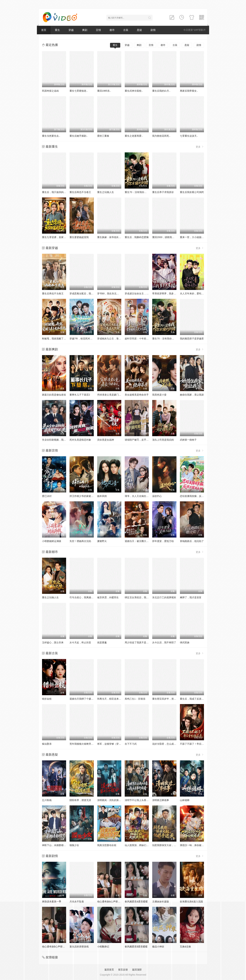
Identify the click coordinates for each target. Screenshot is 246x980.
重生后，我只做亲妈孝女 (55, 192)
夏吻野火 (102, 541)
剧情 (153, 30)
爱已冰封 (47, 496)
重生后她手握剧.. (79, 136)
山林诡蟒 (185, 800)
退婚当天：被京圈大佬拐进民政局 (143, 541)
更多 (200, 147)
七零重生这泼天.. (189, 136)
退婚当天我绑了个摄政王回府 (85, 699)
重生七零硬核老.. (79, 91)
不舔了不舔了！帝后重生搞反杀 (197, 744)
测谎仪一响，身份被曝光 (193, 845)
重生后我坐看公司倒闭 (192, 192)
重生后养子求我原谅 (163, 192)
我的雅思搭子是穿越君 (192, 339)
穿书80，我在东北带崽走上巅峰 (114, 294)
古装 (126, 30)
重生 (57, 30)
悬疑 (139, 30)
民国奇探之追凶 (50, 91)
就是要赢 (102, 642)
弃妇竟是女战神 (106, 440)
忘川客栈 (47, 800)
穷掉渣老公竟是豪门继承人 (112, 395)
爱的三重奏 (103, 136)
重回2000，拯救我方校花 (166, 237)
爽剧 (85, 30)
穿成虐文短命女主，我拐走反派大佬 (144, 294)
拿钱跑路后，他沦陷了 (192, 541)
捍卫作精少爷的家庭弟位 (83, 496)
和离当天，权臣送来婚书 (110, 699)
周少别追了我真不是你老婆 (139, 642)
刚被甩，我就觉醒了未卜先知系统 (60, 339)
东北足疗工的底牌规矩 (164, 597)
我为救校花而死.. (161, 136)
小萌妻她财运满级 (52, 541)
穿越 (71, 30)
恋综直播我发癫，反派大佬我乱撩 (198, 496)
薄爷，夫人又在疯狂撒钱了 (139, 496)
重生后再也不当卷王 (80, 192)
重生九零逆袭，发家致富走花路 (59, 237)
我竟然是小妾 (159, 395)
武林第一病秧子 (188, 440)
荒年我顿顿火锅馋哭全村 (83, 744)
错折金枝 (47, 699)
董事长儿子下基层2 (80, 395)
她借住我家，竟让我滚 (192, 395)
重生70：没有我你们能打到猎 (140, 192)
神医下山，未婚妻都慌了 (55, 845)
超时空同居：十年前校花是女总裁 (143, 339)
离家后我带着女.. (189, 91)
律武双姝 (185, 642)
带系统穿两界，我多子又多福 (168, 294)
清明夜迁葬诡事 (161, 800)
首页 (44, 30)
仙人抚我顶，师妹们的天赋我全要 (143, 845)
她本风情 (102, 496)
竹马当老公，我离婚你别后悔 (85, 597)
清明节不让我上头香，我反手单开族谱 (145, 800)
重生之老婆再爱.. (134, 136)
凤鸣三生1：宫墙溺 (135, 699)
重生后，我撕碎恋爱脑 (137, 237)
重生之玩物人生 (106, 192)
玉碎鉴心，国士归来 (53, 642)
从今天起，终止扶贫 (80, 642)
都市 (112, 30)
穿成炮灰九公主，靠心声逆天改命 (115, 339)
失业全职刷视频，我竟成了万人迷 (60, 440)
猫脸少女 (74, 845)
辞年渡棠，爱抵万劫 (163, 541)
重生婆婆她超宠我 (79, 237)
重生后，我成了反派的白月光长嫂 (198, 699)
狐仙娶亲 (47, 744)
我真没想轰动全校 (107, 845)
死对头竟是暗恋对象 (80, 440)
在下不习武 (131, 744)
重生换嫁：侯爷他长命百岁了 (113, 237)
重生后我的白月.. (161, 91)
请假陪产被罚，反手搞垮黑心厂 (141, 440)
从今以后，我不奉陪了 (164, 642)
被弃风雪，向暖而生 (108, 597)
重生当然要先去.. (51, 136)
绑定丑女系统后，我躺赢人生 (140, 597)
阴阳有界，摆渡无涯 (80, 800)
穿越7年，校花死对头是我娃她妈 (87, 339)
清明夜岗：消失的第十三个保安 (114, 800)
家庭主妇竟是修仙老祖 (54, 395)
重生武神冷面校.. (134, 91)
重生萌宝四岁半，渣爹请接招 (168, 699)
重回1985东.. (104, 91)
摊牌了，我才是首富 (191, 597)
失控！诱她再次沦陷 (80, 541)
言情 (98, 30)
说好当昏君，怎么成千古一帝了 (169, 744)
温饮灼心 (157, 496)
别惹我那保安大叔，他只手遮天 (169, 845)
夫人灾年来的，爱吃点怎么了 (195, 294)
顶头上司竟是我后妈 (163, 440)
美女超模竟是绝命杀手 (137, 395)
